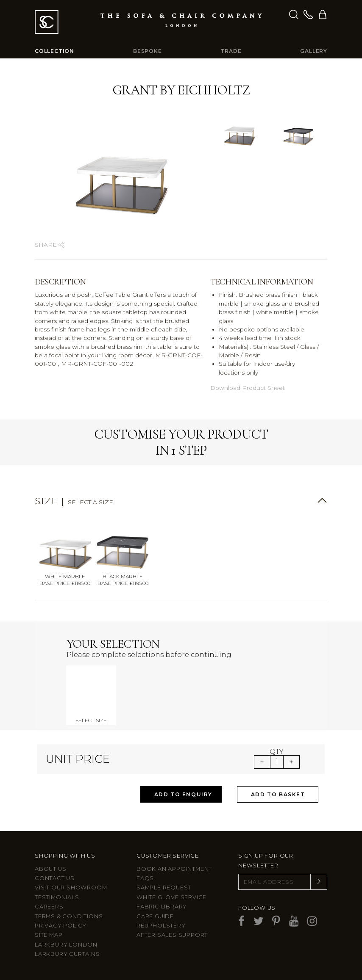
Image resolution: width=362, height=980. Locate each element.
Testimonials (57, 897)
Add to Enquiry (183, 794)
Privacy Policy (61, 926)
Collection (54, 51)
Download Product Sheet (248, 388)
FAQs (145, 878)
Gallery (314, 51)
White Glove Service (171, 897)
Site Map (49, 935)
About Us (50, 869)
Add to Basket (278, 794)
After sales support (172, 935)
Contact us (55, 878)
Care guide (155, 916)
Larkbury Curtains (67, 954)
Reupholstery (161, 926)
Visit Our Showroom (71, 888)
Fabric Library (162, 907)
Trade (231, 51)
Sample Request (164, 888)
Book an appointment (174, 869)
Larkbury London (66, 945)
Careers (49, 907)
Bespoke (148, 51)
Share (50, 245)
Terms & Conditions (69, 916)
